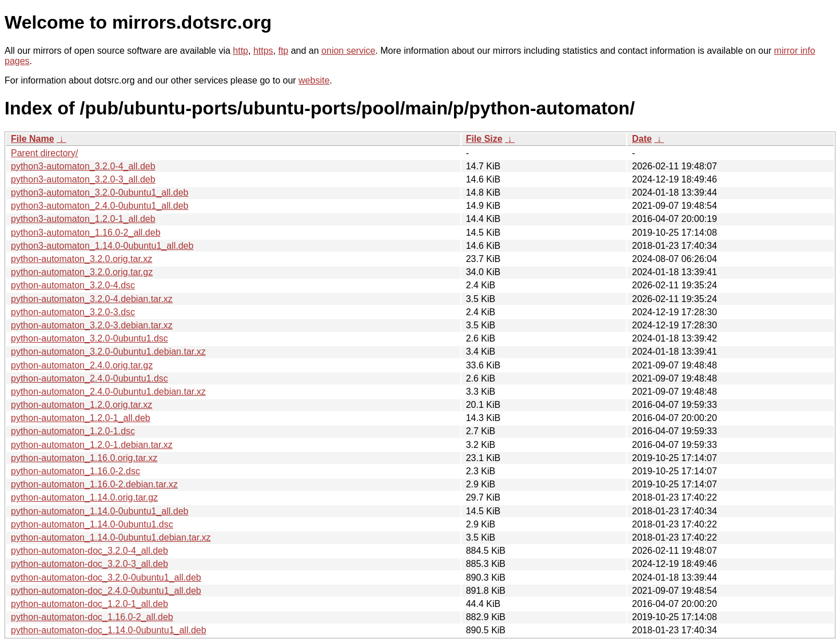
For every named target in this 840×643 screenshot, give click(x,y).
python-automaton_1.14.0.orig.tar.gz (84, 497)
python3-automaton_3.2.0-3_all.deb (83, 179)
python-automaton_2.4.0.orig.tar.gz (82, 365)
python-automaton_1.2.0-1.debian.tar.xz (92, 445)
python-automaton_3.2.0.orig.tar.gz (82, 272)
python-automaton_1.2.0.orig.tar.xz (81, 405)
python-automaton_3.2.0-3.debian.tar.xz (92, 325)
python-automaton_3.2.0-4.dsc (73, 285)
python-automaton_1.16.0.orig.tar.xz (84, 458)
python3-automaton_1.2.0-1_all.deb (83, 219)
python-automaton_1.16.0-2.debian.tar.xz (94, 484)
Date (642, 139)
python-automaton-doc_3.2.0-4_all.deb (89, 551)
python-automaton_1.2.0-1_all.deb (81, 418)
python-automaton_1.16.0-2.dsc (75, 471)
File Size (484, 139)
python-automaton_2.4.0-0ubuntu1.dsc (89, 378)
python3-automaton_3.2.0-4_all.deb (83, 166)
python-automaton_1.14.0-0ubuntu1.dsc (92, 524)
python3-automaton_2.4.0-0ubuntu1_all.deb (99, 206)
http (240, 51)
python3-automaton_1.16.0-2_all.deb (86, 233)
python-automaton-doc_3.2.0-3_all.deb (89, 564)
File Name (33, 139)
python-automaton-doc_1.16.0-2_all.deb (92, 617)
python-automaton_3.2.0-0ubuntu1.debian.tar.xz (108, 352)
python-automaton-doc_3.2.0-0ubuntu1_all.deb (106, 577)
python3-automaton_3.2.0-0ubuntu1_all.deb (99, 192)
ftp (283, 51)
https (263, 51)
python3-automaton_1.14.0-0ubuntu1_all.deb (102, 246)
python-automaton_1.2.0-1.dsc (73, 431)
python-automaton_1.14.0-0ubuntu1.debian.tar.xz (111, 537)
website (314, 80)
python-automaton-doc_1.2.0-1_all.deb (89, 604)
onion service (348, 51)
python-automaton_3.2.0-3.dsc (73, 312)
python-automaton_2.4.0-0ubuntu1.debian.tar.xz (108, 392)
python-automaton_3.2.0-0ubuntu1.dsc (89, 338)
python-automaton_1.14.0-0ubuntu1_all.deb (99, 511)
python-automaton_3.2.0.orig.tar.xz (81, 259)
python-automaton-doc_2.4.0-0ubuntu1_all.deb (106, 591)
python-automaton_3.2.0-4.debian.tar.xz (92, 299)
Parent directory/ (44, 153)
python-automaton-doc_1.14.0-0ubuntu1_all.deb (109, 630)
